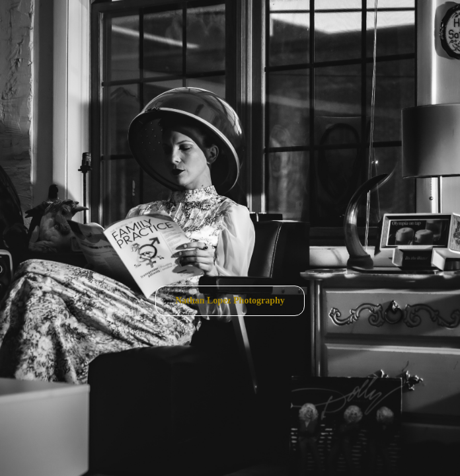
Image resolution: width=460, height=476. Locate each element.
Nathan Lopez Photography (230, 300)
